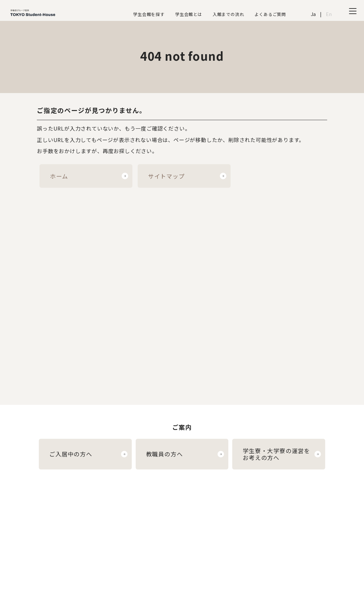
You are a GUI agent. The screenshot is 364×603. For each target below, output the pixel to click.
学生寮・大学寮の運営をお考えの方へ (276, 454)
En (329, 14)
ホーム (59, 176)
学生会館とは (189, 14)
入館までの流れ (228, 14)
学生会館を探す (149, 14)
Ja (314, 14)
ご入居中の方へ (71, 454)
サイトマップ (167, 176)
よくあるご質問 (270, 14)
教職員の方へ (165, 454)
